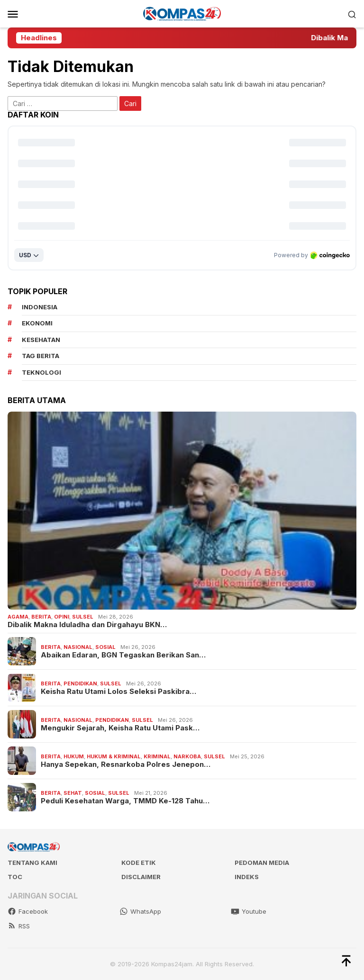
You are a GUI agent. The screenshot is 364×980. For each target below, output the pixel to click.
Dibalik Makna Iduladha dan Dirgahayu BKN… (87, 625)
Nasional (78, 647)
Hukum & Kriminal (114, 756)
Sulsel (83, 617)
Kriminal (157, 756)
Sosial (105, 647)
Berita (41, 617)
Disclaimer (141, 877)
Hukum (74, 756)
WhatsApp (140, 911)
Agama (18, 617)
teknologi (41, 372)
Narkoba (187, 756)
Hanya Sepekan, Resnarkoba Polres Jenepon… (126, 764)
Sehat (73, 793)
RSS (19, 926)
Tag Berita (41, 356)
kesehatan (41, 340)
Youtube (249, 911)
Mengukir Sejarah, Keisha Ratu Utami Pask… (120, 728)
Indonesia (40, 307)
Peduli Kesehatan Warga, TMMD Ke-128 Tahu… (125, 801)
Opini (62, 617)
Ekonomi (37, 323)
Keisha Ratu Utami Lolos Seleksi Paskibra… (118, 692)
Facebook (28, 911)
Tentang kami (32, 863)
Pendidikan (80, 683)
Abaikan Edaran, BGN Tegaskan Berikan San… (123, 655)
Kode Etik (139, 863)
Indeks (247, 877)
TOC (15, 877)
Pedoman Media (262, 863)
